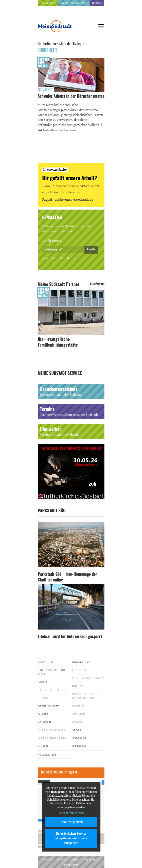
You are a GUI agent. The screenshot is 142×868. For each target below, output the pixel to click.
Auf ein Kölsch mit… (53, 731)
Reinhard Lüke (50, 130)
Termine (97, 3)
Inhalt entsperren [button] (71, 822)
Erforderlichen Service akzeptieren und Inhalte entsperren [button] (71, 838)
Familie (43, 682)
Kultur (43, 747)
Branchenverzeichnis (74, 3)
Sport (77, 731)
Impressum (71, 865)
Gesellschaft (45, 90)
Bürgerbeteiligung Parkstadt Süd (87, 696)
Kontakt (48, 860)
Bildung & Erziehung (53, 690)
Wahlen (78, 723)
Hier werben (48, 3)
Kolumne (44, 723)
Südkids (44, 698)
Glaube (43, 715)
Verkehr (79, 715)
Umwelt (78, 707)
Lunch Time (50, 241)
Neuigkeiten (47, 755)
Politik (77, 686)
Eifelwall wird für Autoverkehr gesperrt (70, 637)
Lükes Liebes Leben (52, 739)
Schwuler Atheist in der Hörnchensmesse (71, 97)
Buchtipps (45, 662)
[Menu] (101, 26)
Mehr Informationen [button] (71, 813)
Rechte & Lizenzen (68, 860)
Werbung (79, 747)
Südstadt (79, 739)
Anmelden (91, 249)
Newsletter (81, 662)
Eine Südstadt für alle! (51, 672)
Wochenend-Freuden (57, 258)
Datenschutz (91, 860)
